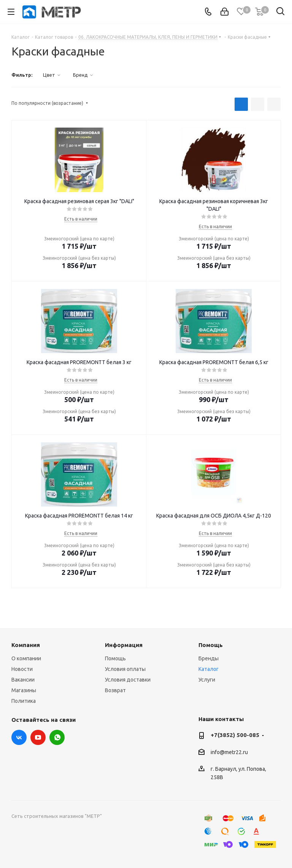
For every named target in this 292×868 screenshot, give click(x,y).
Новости (22, 669)
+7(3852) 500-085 (235, 735)
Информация (124, 645)
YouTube (38, 737)
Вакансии (23, 680)
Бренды (209, 658)
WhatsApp (57, 737)
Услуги (207, 680)
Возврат (115, 690)
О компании (26, 658)
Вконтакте (19, 737)
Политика (24, 701)
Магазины (24, 690)
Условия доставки (128, 680)
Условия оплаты (125, 669)
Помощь (115, 658)
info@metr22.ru (229, 752)
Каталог (209, 669)
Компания (26, 645)
